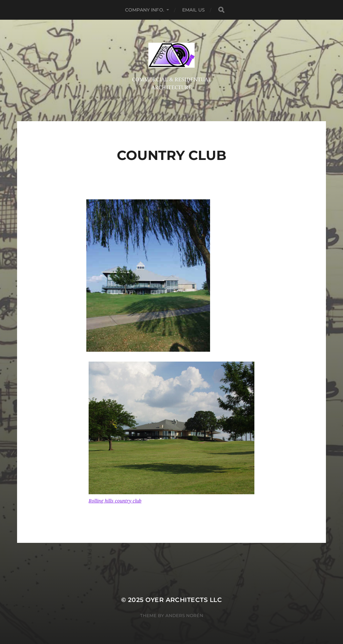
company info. (145, 10)
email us (193, 10)
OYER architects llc (184, 600)
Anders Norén (184, 615)
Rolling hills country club (115, 501)
